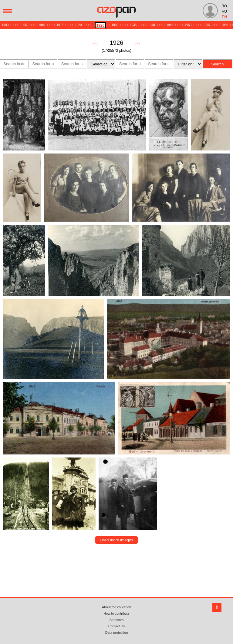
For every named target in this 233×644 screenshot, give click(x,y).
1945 (170, 25)
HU (224, 12)
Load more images (116, 540)
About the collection (116, 607)
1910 (42, 25)
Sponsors (116, 620)
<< (96, 44)
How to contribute (116, 613)
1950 (188, 25)
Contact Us (116, 626)
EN (224, 17)
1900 (5, 25)
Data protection (117, 632)
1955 (206, 25)
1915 (60, 25)
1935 (133, 25)
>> (137, 44)
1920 (78, 25)
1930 (115, 25)
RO (224, 6)
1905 (23, 25)
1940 (151, 25)
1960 (225, 25)
